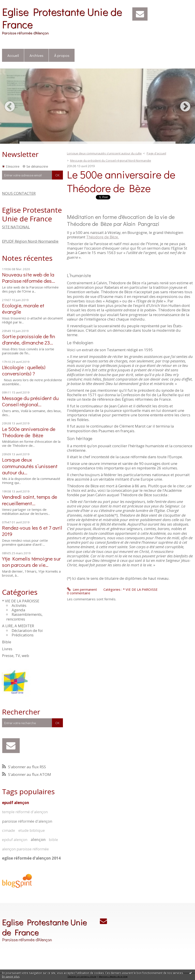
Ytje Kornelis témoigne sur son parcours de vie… (31, 562)
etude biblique (32, 830)
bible (53, 840)
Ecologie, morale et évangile (23, 308)
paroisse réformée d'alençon (27, 821)
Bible (7, 642)
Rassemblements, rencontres (24, 617)
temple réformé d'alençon (25, 812)
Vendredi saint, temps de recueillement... (30, 500)
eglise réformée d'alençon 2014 (31, 858)
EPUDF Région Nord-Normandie (30, 241)
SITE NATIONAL (16, 227)
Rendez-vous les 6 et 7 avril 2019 (32, 531)
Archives (36, 55)
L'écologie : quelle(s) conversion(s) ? (24, 370)
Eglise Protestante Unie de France (62, 18)
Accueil (13, 55)
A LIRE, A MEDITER (18, 626)
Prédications (23, 635)
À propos (62, 55)
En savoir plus (11, 977)
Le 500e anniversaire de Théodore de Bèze (29, 432)
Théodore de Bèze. (103, 237)
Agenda (18, 610)
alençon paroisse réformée (25, 849)
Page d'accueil (156, 153)
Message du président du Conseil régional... (30, 401)
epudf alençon (16, 803)
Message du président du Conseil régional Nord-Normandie (111, 160)
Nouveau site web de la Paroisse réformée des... (29, 277)
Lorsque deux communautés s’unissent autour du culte (104, 153)
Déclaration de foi (27, 630)
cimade (9, 830)
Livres (7, 649)
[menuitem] (13, 55)
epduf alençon (15, 840)
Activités (19, 605)
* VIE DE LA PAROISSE (21, 601)
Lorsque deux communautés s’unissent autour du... (30, 466)
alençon (38, 840)
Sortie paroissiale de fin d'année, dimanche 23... (29, 339)
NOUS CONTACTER (19, 193)
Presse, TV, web (16, 656)
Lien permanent (82, 589)
